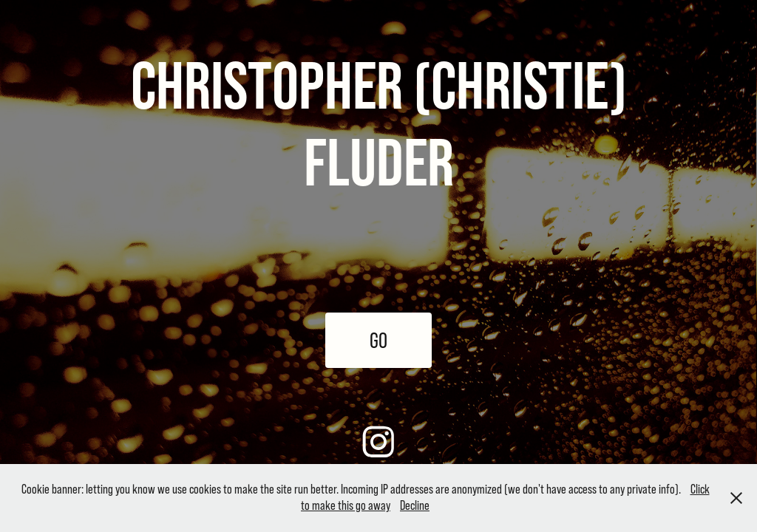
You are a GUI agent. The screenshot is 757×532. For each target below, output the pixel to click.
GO (378, 340)
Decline (415, 505)
